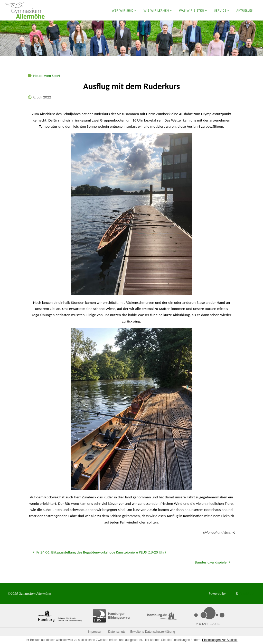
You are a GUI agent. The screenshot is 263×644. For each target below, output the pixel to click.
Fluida (230, 594)
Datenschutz (117, 632)
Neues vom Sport (47, 76)
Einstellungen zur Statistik (220, 640)
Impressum (96, 632)
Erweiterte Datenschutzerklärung (153, 632)
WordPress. (247, 594)
